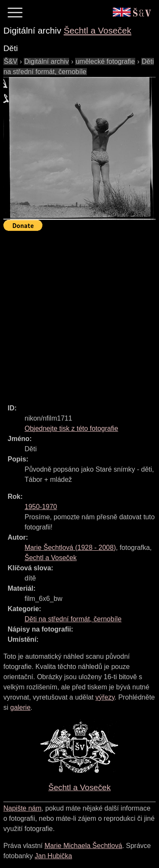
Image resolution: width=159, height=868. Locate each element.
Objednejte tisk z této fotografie (71, 428)
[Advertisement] (79, 314)
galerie (20, 707)
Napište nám (22, 808)
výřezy (105, 697)
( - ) (70, 548)
